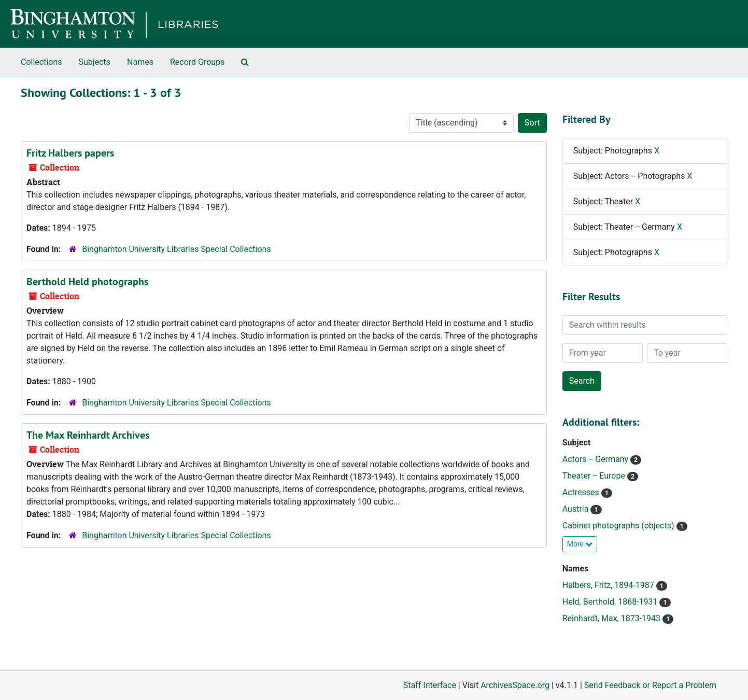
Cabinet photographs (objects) (619, 526)
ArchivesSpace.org (515, 685)
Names (140, 62)
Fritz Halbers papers (70, 153)
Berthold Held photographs (87, 282)
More (580, 544)
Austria (577, 509)
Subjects (95, 62)
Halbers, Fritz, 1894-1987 (609, 585)
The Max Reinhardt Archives (88, 435)
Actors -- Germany (596, 459)
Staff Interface (430, 685)
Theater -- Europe (595, 476)
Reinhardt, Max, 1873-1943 (612, 618)
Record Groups (197, 62)
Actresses (582, 492)
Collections (41, 62)
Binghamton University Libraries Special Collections (176, 249)
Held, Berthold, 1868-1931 (611, 602)
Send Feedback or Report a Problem (650, 685)
